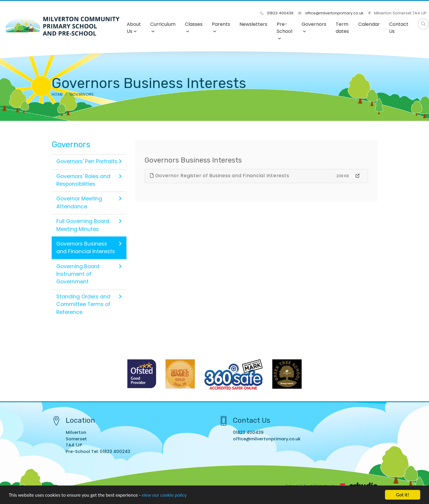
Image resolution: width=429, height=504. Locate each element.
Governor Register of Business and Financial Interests (219, 176)
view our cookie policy (164, 496)
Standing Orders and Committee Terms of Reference (89, 304)
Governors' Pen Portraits (89, 161)
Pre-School (284, 31)
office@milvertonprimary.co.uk (331, 13)
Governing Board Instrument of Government (89, 274)
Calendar (369, 24)
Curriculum (163, 27)
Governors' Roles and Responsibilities (89, 180)
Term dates (342, 28)
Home (57, 94)
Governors (314, 27)
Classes (194, 27)
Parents (221, 27)
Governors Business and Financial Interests (89, 248)
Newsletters (253, 24)
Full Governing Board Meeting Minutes (89, 225)
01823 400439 (277, 13)
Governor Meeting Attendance (89, 202)
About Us (134, 28)
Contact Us (399, 28)
